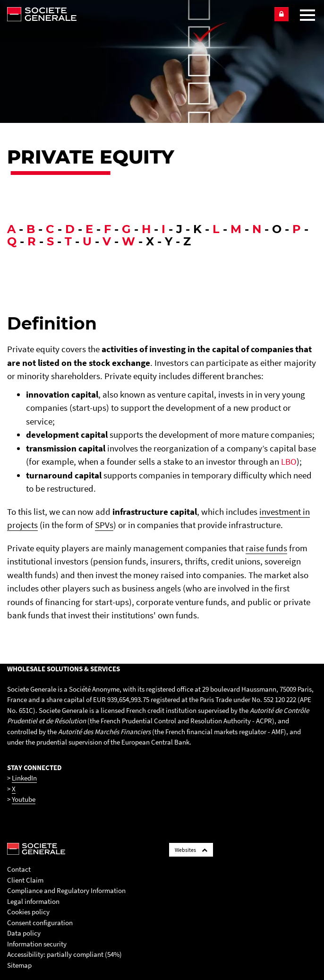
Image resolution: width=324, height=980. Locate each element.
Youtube (24, 799)
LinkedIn (24, 778)
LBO (289, 461)
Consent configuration (40, 923)
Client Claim (25, 880)
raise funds (266, 548)
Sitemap (19, 965)
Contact (19, 869)
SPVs (104, 525)
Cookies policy (28, 912)
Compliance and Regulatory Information (66, 890)
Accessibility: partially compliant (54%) (64, 954)
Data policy (24, 933)
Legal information (33, 901)
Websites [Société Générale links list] (191, 850)
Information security (37, 944)
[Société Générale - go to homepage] (136, 14)
